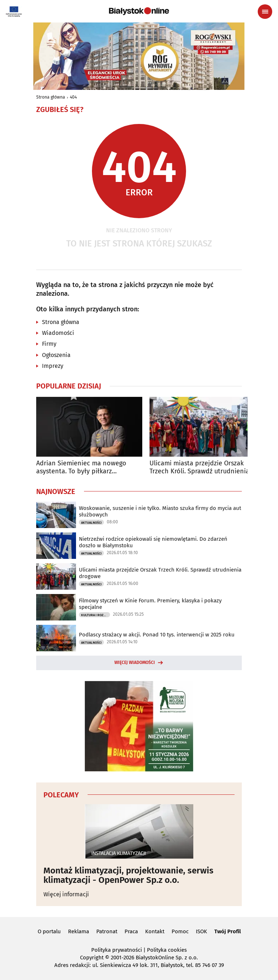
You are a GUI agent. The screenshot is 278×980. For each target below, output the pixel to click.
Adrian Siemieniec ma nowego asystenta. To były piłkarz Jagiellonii (81, 467)
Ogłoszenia (56, 355)
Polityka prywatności (117, 950)
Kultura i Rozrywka (96, 615)
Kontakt (155, 931)
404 (73, 97)
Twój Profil (228, 931)
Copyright (92, 958)
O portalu (49, 931)
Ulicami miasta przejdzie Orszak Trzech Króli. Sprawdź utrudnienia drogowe (199, 467)
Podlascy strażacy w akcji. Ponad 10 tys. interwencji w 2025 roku (157, 635)
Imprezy (53, 366)
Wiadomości (58, 333)
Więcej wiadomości (135, 663)
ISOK (201, 931)
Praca (131, 931)
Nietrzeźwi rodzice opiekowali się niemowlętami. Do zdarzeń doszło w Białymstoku (153, 542)
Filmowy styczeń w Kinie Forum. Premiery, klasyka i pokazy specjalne (150, 604)
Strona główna (51, 97)
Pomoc (180, 931)
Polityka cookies (167, 950)
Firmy (49, 344)
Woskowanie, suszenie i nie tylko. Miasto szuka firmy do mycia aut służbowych (160, 511)
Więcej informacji (66, 894)
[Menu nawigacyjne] (265, 12)
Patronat (107, 931)
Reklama (79, 931)
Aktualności (91, 523)
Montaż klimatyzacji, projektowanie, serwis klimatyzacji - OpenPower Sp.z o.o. (129, 875)
